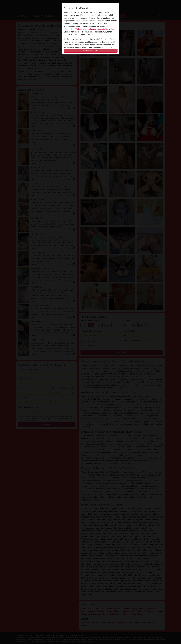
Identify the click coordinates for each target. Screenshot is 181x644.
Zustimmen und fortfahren (91, 51)
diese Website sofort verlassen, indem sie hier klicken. (93, 29)
